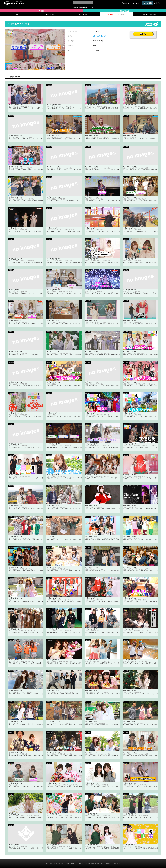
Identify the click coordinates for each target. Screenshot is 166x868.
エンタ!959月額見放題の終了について (83, 8)
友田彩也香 (96, 36)
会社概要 (49, 864)
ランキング (16, 14)
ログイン (145, 32)
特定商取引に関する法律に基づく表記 (95, 864)
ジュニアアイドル (149, 14)
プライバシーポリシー (73, 864)
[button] (63, 31)
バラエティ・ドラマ (116, 14)
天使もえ (103, 36)
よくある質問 (115, 864)
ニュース (50, 14)
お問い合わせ (59, 864)
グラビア (83, 14)
